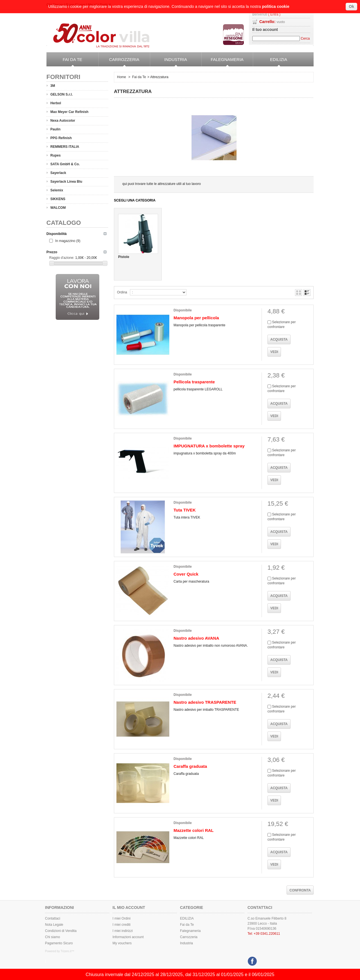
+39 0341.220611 (267, 934)
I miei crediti (121, 925)
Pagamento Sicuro (59, 943)
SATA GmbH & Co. (65, 164)
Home (121, 77)
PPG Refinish (61, 138)
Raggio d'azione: (62, 258)
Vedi (274, 352)
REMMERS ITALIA (65, 147)
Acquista (279, 340)
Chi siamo (52, 937)
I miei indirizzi (123, 931)
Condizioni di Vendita (61, 931)
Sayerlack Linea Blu (66, 182)
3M (53, 86)
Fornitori (63, 77)
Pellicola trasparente (194, 382)
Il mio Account (129, 907)
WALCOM (58, 208)
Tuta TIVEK (185, 510)
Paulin (55, 129)
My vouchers (122, 943)
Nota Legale (54, 925)
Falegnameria (222, 62)
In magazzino (68, 241)
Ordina (122, 292)
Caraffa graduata (190, 766)
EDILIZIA (270, 62)
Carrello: (272, 22)
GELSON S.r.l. (61, 94)
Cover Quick (186, 574)
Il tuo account (265, 30)
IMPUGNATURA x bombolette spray (209, 446)
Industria (168, 62)
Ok (351, 6)
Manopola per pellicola (196, 318)
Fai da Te (64, 62)
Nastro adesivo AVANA (196, 638)
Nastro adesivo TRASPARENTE (205, 702)
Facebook (252, 960)
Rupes (56, 155)
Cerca (305, 39)
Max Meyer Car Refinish (69, 112)
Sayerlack (58, 173)
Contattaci (53, 918)
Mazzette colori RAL (194, 830)
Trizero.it (66, 951)
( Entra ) (274, 14)
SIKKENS (58, 199)
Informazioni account (128, 937)
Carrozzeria (119, 62)
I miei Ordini (121, 918)
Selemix (57, 190)
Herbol (56, 103)
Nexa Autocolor (63, 121)
